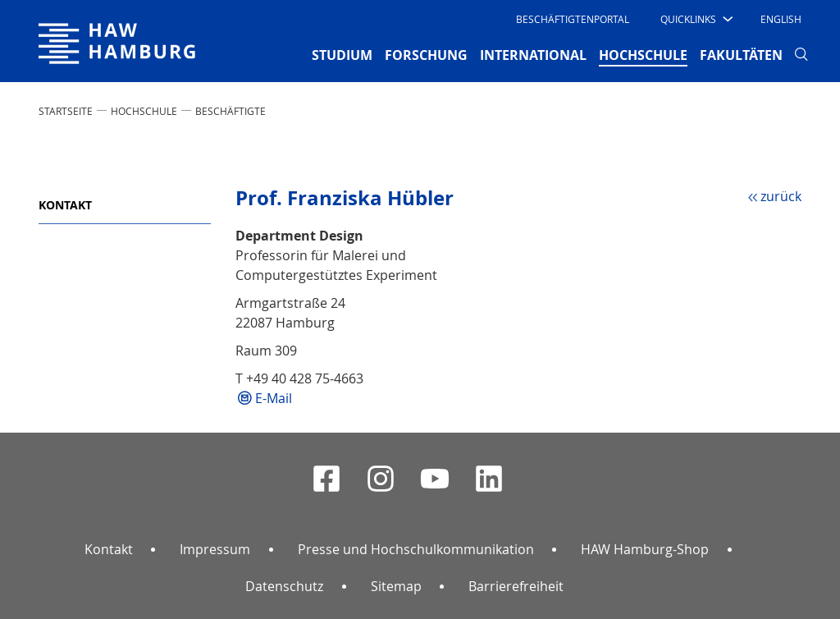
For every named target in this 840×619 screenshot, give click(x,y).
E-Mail (274, 398)
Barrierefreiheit (516, 586)
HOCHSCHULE (144, 111)
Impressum (215, 549)
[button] (695, 19)
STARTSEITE (66, 111)
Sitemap (396, 586)
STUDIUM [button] (342, 55)
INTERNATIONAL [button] (533, 55)
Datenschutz (284, 586)
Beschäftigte (231, 111)
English (781, 19)
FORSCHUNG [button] (426, 55)
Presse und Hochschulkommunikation (416, 549)
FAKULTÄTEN (741, 55)
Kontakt (65, 205)
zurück (781, 196)
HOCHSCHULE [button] (643, 54)
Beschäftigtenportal (573, 19)
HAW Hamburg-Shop (645, 549)
